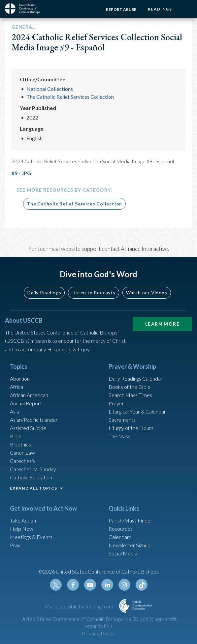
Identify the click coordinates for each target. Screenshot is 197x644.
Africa (16, 387)
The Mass (119, 436)
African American (29, 395)
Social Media (123, 553)
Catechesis (22, 461)
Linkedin (107, 585)
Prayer (116, 403)
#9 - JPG (21, 173)
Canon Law (22, 453)
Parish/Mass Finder (131, 520)
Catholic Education (31, 477)
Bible (16, 436)
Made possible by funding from (80, 606)
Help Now (22, 529)
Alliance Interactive (144, 249)
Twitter (56, 585)
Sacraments (122, 420)
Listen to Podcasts (93, 293)
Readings (160, 9)
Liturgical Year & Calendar (137, 411)
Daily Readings (44, 293)
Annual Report (26, 403)
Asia (15, 411)
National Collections (50, 89)
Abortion (20, 378)
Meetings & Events (31, 537)
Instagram (124, 585)
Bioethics (20, 444)
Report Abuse (121, 9)
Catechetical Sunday (33, 469)
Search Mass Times (130, 395)
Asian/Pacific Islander (34, 420)
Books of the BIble (130, 387)
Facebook (73, 585)
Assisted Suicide (28, 428)
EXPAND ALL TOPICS (33, 488)
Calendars (120, 537)
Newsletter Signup (130, 545)
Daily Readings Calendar (136, 378)
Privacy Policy (98, 633)
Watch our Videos (147, 293)
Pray (15, 545)
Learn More (162, 324)
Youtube (90, 585)
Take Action (23, 520)
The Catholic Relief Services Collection (70, 97)
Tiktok (142, 585)
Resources (121, 529)
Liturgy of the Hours (131, 428)
